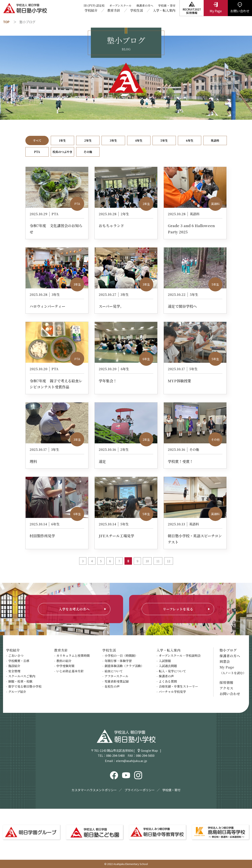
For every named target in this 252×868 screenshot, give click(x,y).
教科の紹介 (64, 661)
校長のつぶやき (62, 152)
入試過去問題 (168, 666)
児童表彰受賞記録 (117, 681)
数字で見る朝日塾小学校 (25, 686)
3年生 (113, 140)
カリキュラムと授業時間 (73, 655)
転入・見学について (172, 671)
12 (169, 561)
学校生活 (137, 10)
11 (158, 561)
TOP (6, 22)
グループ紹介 (17, 692)
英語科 (215, 140)
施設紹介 (14, 666)
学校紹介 (91, 10)
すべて (37, 140)
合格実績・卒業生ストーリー (178, 686)
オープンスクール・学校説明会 (180, 655)
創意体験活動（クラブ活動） (124, 666)
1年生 (62, 140)
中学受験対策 (65, 666)
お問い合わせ (230, 694)
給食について (114, 671)
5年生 (164, 140)
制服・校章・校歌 (20, 681)
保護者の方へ (145, 6)
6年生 (190, 140)
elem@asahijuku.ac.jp (132, 761)
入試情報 (165, 661)
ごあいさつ (16, 655)
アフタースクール (116, 676)
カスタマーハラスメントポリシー (94, 790)
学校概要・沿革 (19, 661)
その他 (88, 152)
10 (147, 561)
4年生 (139, 140)
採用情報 (226, 682)
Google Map (149, 750)
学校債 (162, 6)
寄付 (173, 6)
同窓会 (225, 661)
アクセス (226, 688)
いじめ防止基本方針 (70, 671)
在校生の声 (112, 686)
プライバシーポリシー (140, 790)
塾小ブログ (228, 650)
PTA (37, 152)
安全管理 (14, 671)
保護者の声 (166, 676)
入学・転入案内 (164, 10)
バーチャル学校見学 (172, 692)
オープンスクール (120, 6)
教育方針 (114, 10)
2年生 (88, 140)
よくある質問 (168, 681)
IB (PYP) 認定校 (94, 6)
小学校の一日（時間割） (121, 655)
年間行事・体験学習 (118, 661)
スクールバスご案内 (22, 676)
